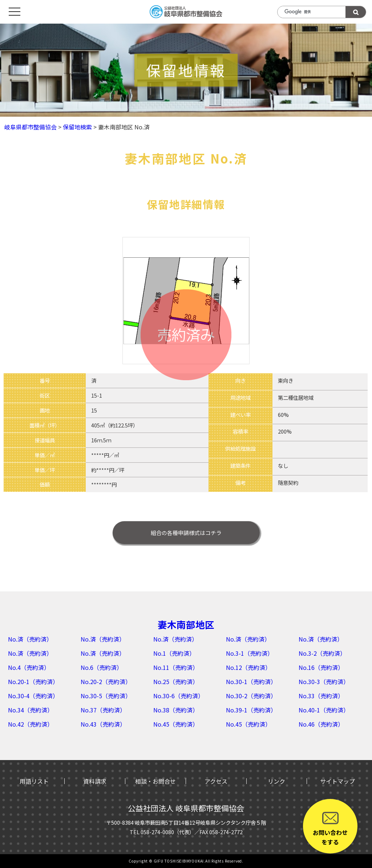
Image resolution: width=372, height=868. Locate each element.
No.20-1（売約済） (33, 682)
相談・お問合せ (155, 781)
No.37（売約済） (103, 710)
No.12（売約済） (248, 667)
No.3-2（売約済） (322, 653)
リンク (276, 781)
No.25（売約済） (176, 682)
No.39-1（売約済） (251, 710)
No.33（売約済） (321, 696)
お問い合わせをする (330, 828)
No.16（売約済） (321, 667)
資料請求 (95, 781)
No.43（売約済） (103, 724)
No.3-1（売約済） (250, 653)
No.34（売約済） (31, 710)
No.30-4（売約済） (33, 696)
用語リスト (34, 781)
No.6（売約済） (102, 667)
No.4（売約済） (29, 667)
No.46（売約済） (321, 724)
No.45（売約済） (176, 724)
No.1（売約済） (174, 653)
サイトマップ (337, 781)
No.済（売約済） (30, 639)
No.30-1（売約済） (251, 682)
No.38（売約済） (176, 710)
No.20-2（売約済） (106, 682)
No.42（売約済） (31, 724)
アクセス (216, 781)
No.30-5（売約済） (106, 696)
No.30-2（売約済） (251, 696)
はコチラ (186, 533)
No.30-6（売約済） (179, 696)
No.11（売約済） (176, 667)
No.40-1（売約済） (324, 710)
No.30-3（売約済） (324, 682)
